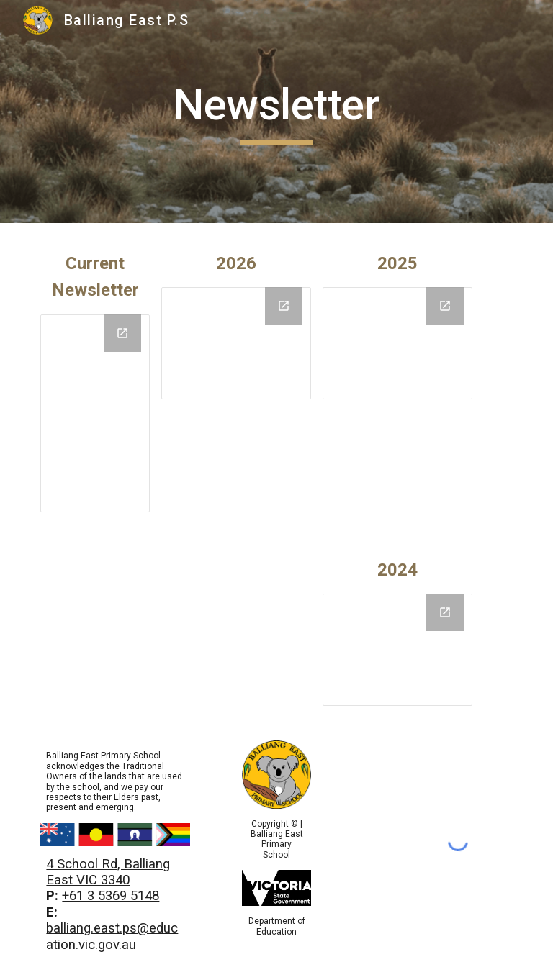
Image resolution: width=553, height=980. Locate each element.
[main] (276, 112)
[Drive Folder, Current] (95, 413)
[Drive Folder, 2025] (236, 343)
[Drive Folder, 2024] (397, 650)
